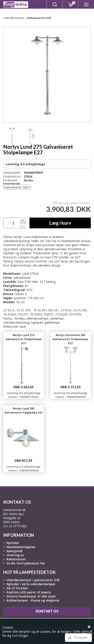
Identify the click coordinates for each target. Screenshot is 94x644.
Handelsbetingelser (21, 547)
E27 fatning (48, 282)
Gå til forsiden (17, 588)
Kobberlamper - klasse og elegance (33, 600)
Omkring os (15, 555)
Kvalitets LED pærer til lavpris (29, 592)
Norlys (28, 180)
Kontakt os (47, 611)
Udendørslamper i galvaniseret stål (33, 580)
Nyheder (13, 543)
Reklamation (16, 559)
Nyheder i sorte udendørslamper (31, 584)
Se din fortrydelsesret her (26, 563)
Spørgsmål (15, 551)
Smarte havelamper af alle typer (31, 596)
